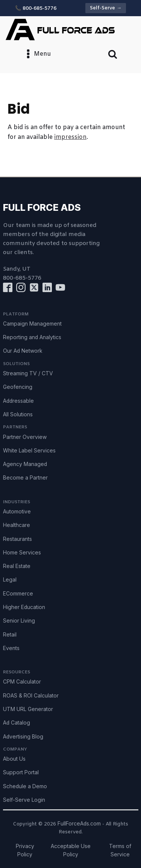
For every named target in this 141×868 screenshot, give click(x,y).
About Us (14, 759)
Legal (10, 580)
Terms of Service (120, 850)
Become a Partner (25, 478)
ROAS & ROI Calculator (31, 696)
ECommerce (18, 594)
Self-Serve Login (24, 800)
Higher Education (24, 607)
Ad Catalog (17, 723)
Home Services (22, 553)
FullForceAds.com (79, 824)
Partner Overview (25, 437)
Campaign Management (32, 324)
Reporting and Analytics (32, 337)
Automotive (17, 512)
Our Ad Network (23, 351)
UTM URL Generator (28, 709)
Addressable (18, 401)
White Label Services (29, 451)
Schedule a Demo (25, 786)
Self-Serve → (106, 8)
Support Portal (21, 772)
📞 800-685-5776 (36, 8)
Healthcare (17, 525)
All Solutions (18, 414)
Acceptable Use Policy (71, 850)
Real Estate (17, 566)
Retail (10, 635)
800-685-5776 (22, 278)
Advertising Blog (23, 737)
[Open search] (113, 54)
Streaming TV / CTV (28, 373)
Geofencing (18, 387)
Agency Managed (25, 464)
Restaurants (17, 539)
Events (11, 648)
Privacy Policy (25, 850)
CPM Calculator (22, 682)
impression (70, 137)
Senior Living (19, 621)
